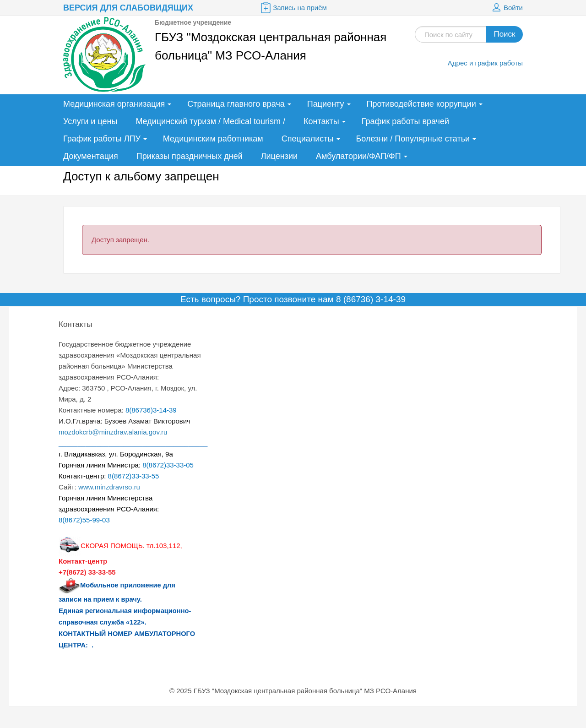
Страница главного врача (236, 104)
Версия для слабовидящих (128, 8)
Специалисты (308, 139)
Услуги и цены (90, 121)
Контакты (321, 121)
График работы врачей (405, 121)
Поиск (504, 34)
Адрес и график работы (485, 63)
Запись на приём (293, 8)
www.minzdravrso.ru (109, 487)
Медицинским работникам (213, 139)
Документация (91, 156)
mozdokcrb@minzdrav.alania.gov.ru (113, 432)
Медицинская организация (114, 104)
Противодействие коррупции (421, 104)
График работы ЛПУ (102, 139)
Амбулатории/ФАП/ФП (358, 156)
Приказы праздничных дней (190, 156)
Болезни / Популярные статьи (413, 139)
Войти (506, 8)
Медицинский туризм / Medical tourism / (210, 121)
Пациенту (326, 104)
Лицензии (279, 156)
